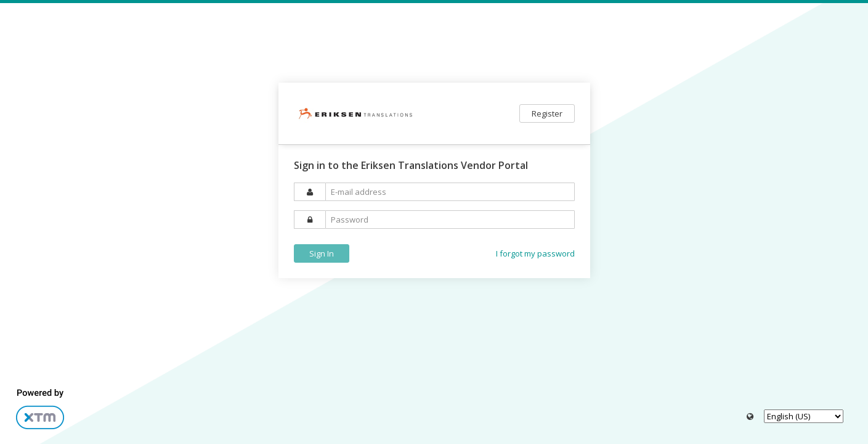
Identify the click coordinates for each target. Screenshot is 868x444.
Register (547, 113)
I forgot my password (535, 253)
